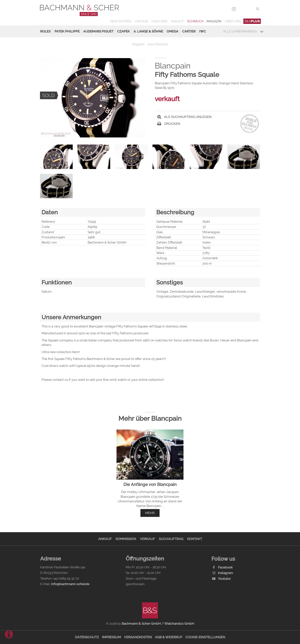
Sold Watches (158, 44)
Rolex (45, 31)
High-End (160, 21)
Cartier (189, 31)
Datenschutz (87, 637)
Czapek (123, 31)
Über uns (233, 21)
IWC (203, 31)
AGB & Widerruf (169, 637)
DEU (242, 9)
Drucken (169, 124)
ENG (250, 9)
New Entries (121, 21)
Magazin (214, 21)
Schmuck (195, 21)
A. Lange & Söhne (148, 31)
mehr (150, 513)
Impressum (111, 637)
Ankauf (177, 21)
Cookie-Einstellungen (205, 637)
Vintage (141, 21)
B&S (252, 21)
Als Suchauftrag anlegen (184, 117)
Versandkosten (138, 637)
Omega (172, 31)
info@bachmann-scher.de (70, 584)
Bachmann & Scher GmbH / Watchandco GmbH (158, 624)
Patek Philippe (67, 31)
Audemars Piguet (98, 31)
